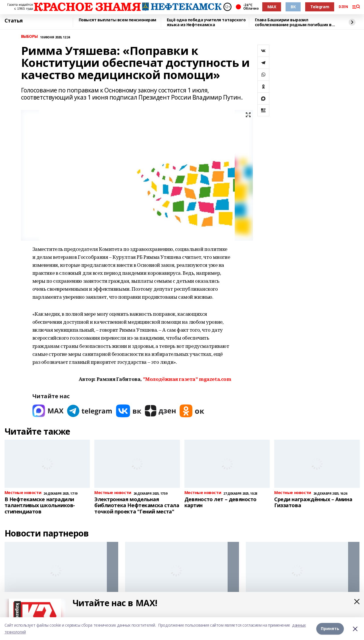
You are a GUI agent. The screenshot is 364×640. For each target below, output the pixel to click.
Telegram (320, 7)
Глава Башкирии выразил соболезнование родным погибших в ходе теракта (293, 22)
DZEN (343, 7)
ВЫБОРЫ (29, 37)
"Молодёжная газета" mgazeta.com (187, 379)
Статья (14, 21)
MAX (272, 7)
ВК (293, 7)
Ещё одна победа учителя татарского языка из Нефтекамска (206, 22)
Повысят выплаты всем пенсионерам (118, 20)
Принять (330, 628)
